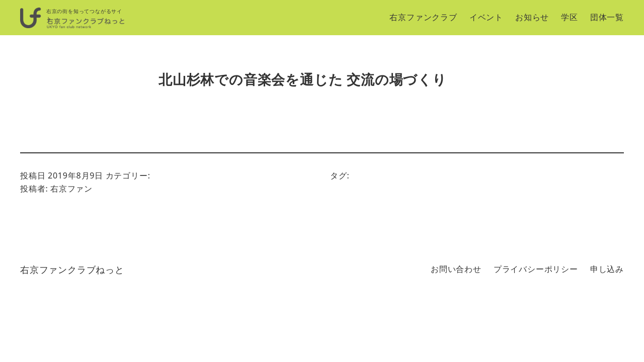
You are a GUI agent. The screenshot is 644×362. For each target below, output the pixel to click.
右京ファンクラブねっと (72, 269)
